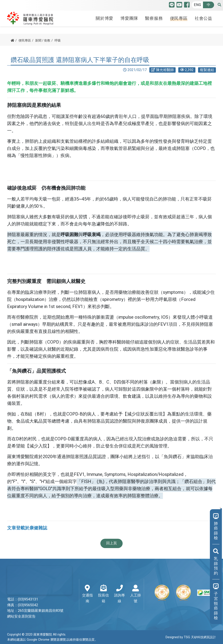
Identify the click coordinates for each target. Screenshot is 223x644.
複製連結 (207, 70)
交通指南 (87, 594)
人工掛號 (136, 594)
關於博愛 (104, 18)
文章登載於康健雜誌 (27, 528)
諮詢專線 (120, 594)
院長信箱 (103, 594)
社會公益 (204, 18)
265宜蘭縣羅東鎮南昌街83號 (41, 611)
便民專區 (179, 18)
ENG (197, 5)
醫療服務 (154, 18)
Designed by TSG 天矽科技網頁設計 (191, 637)
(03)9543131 (28, 599)
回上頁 (111, 543)
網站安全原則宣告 (21, 616)
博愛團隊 (129, 18)
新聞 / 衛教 (43, 41)
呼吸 (58, 41)
